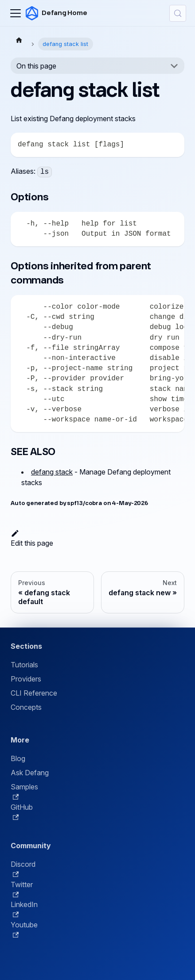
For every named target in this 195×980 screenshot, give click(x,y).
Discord (23, 869)
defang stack (52, 472)
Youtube (24, 929)
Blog (18, 758)
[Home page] (19, 40)
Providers (26, 679)
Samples (24, 791)
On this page (36, 66)
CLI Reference (34, 693)
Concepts (26, 707)
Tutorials (24, 665)
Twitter (22, 889)
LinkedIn (24, 909)
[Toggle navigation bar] (16, 13)
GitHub (22, 812)
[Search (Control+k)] (178, 13)
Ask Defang (30, 773)
